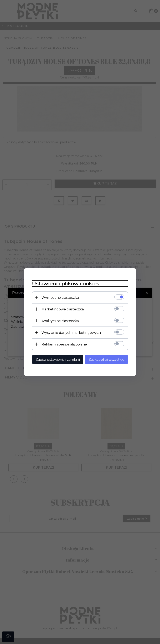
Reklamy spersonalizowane (64, 344)
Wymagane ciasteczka (60, 297)
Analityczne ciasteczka (60, 321)
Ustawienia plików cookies (66, 283)
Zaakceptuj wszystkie (106, 359)
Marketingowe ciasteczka (63, 309)
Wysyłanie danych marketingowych (71, 332)
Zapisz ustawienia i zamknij (58, 359)
